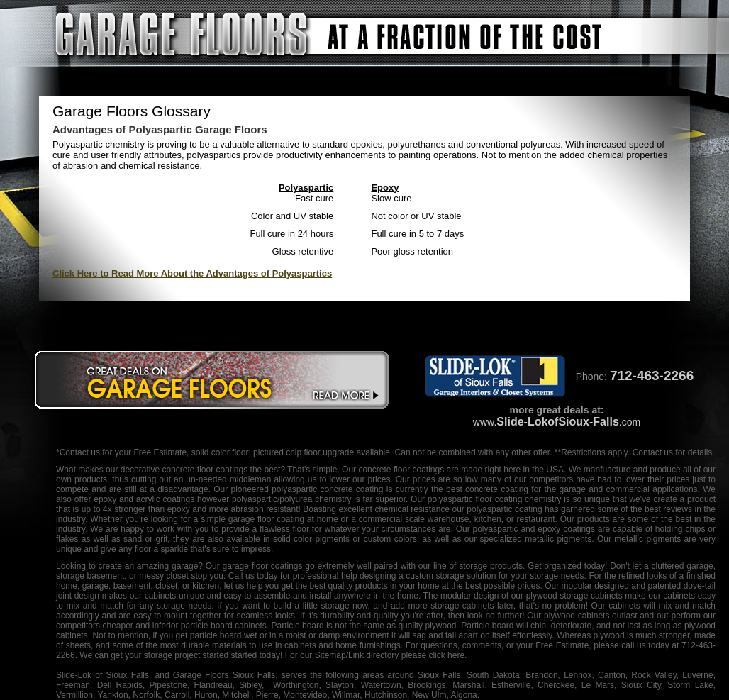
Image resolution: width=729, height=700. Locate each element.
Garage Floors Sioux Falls (224, 675)
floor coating (499, 499)
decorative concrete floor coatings (184, 470)
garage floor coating (266, 519)
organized (563, 566)
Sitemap (330, 655)
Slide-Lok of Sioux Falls (102, 675)
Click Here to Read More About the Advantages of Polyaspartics (192, 273)
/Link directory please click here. (407, 655)
